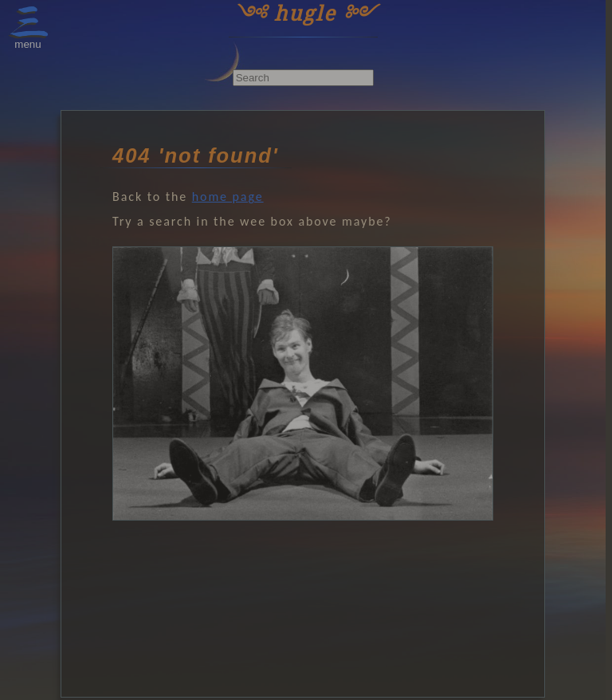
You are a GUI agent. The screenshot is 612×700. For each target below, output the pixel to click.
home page (228, 197)
